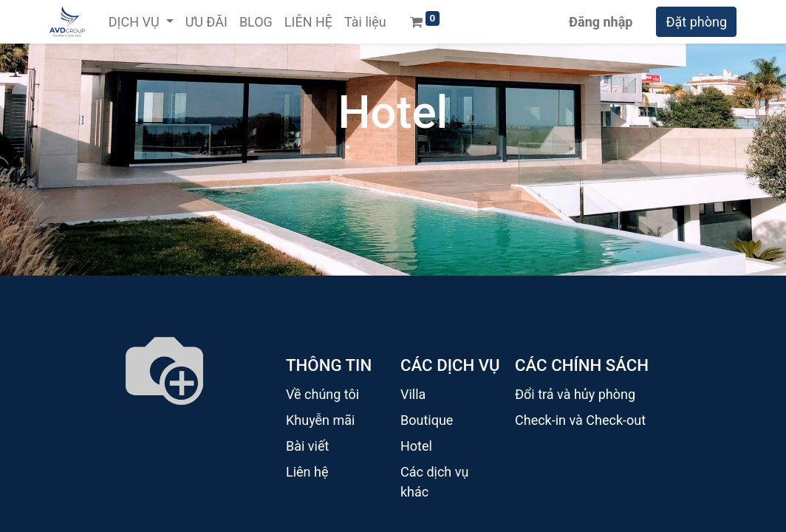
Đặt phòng (696, 22)
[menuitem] (206, 22)
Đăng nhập (601, 22)
